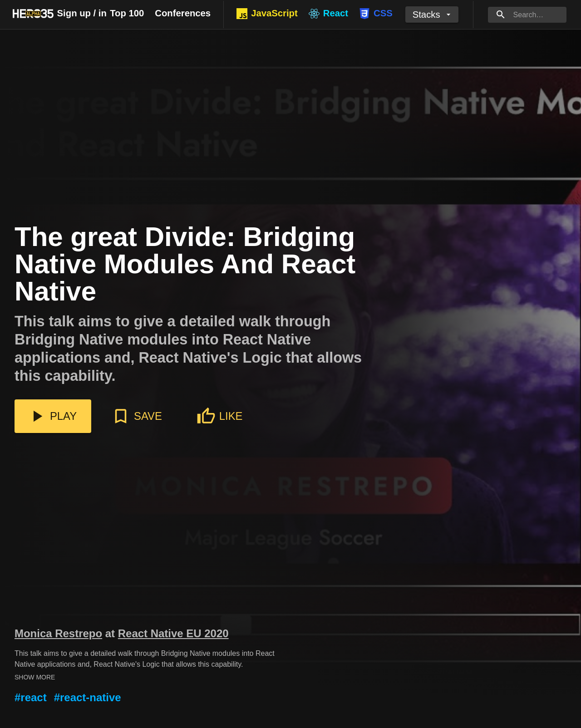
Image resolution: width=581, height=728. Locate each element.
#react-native (88, 697)
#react (31, 697)
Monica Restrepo (58, 633)
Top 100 (127, 13)
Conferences (183, 13)
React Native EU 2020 (173, 633)
